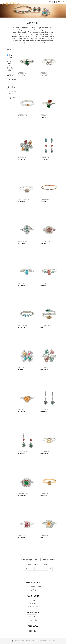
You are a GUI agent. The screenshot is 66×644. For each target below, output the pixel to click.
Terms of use (33, 617)
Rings (11, 94)
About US (33, 604)
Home (33, 600)
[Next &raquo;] (50, 569)
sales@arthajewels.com (35, 590)
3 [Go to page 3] (45, 569)
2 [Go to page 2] (38, 569)
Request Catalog (33, 607)
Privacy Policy (33, 620)
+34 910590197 (35, 587)
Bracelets (11, 87)
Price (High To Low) (10, 62)
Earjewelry (12, 98)
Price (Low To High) (10, 68)
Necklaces (12, 91)
